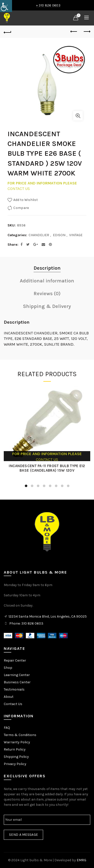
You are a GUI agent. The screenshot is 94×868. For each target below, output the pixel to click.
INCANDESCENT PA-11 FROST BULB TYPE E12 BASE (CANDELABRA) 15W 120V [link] (47, 468)
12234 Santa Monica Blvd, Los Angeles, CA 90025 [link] (48, 616)
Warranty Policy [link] (17, 742)
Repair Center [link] (15, 660)
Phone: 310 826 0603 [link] (26, 623)
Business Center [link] (17, 682)
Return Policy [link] (15, 749)
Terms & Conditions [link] (20, 735)
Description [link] (47, 268)
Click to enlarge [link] (78, 116)
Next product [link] (87, 31)
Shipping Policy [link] (16, 757)
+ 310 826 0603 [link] (48, 5)
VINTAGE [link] (76, 235)
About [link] (9, 697)
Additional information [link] (47, 281)
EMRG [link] (81, 860)
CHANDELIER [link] (39, 235)
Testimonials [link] (14, 689)
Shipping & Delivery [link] (47, 306)
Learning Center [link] (17, 675)
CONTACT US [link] (19, 189)
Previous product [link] (74, 31)
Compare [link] (21, 208)
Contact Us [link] (13, 704)
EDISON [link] (59, 235)
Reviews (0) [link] (47, 294)
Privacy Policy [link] (15, 764)
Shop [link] (8, 668)
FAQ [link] (7, 728)
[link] (6, 6)
